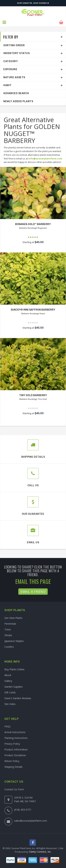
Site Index (10, 704)
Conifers (9, 646)
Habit (7, 85)
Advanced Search (16, 93)
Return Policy (12, 761)
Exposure (10, 69)
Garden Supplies (14, 686)
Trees (8, 629)
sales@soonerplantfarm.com (31, 820)
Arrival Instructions (15, 732)
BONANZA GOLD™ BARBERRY (33, 224)
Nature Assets (14, 77)
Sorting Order (14, 45)
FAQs (7, 726)
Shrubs (8, 635)
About (8, 675)
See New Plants (13, 618)
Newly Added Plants (18, 101)
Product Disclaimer (15, 755)
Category (11, 61)
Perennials (10, 623)
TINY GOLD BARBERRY (33, 395)
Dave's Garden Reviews (18, 698)
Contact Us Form (14, 789)
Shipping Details (13, 767)
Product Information (16, 749)
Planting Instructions (16, 738)
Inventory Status (16, 53)
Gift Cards (10, 692)
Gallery (8, 681)
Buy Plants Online (14, 669)
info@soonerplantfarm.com (45, 158)
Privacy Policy (12, 744)
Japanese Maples (14, 641)
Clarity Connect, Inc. (40, 851)
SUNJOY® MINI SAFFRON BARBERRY (33, 310)
